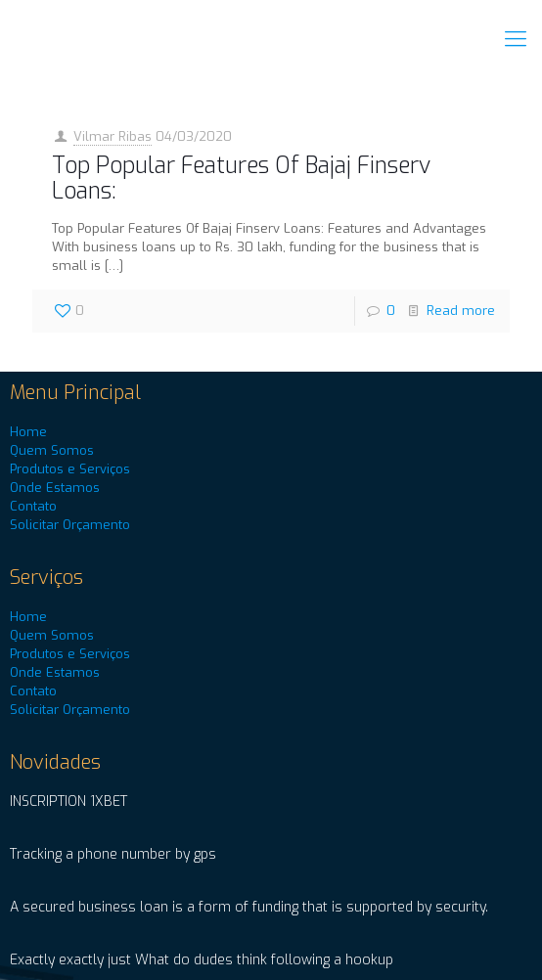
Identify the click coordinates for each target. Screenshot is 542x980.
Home (28, 432)
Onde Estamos (55, 488)
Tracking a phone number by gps (113, 854)
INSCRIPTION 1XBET (68, 802)
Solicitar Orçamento (70, 525)
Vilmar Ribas (113, 136)
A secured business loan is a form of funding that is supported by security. (249, 907)
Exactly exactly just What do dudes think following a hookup (202, 960)
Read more (461, 311)
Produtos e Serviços (70, 469)
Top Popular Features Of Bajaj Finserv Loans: (241, 178)
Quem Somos (52, 450)
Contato (33, 506)
